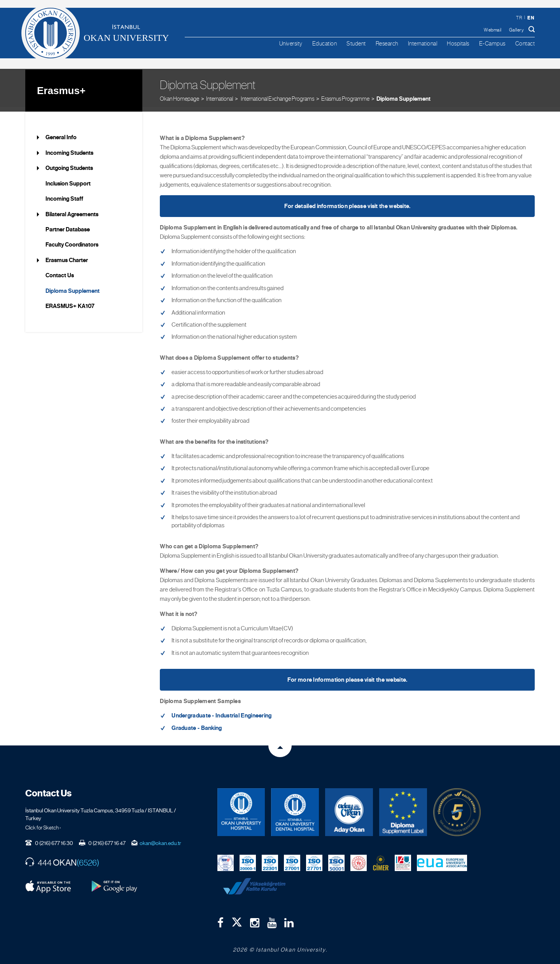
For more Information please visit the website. (347, 675)
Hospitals (458, 43)
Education (325, 43)
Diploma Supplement (403, 93)
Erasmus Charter (67, 255)
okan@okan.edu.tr (160, 838)
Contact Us (60, 271)
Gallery (517, 30)
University (291, 43)
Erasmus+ (61, 86)
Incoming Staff (64, 194)
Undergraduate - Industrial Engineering (221, 711)
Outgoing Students (69, 163)
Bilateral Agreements (72, 209)
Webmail (493, 30)
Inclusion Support (68, 178)
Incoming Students (69, 148)
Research (387, 43)
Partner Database (68, 225)
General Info (61, 133)
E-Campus (492, 43)
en (531, 18)
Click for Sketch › (43, 822)
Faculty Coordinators (72, 240)
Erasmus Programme (345, 93)
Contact (525, 43)
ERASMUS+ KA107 (70, 301)
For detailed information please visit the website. (347, 201)
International (423, 43)
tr (519, 18)
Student (356, 43)
